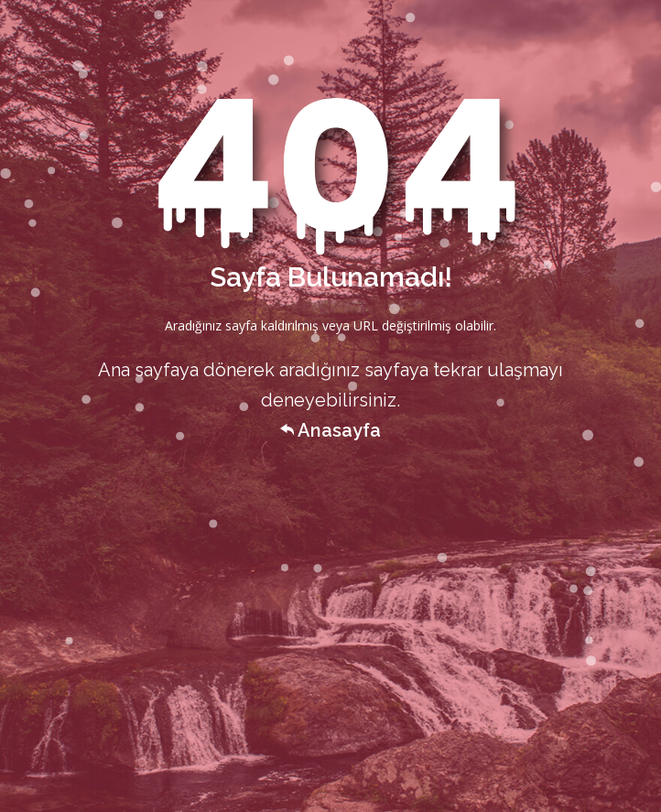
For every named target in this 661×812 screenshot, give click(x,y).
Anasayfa (330, 430)
